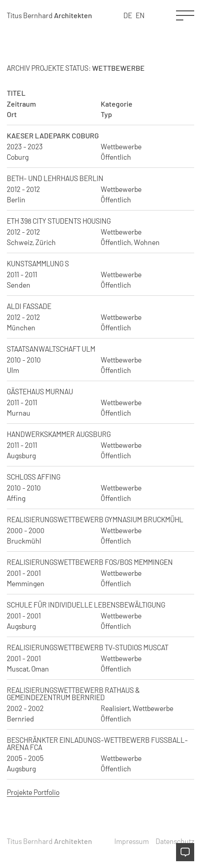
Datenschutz (175, 841)
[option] (140, 16)
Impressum (132, 841)
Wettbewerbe (121, 147)
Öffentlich (116, 157)
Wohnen (147, 242)
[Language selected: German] (134, 16)
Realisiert (115, 708)
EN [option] (140, 15)
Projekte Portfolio (33, 792)
